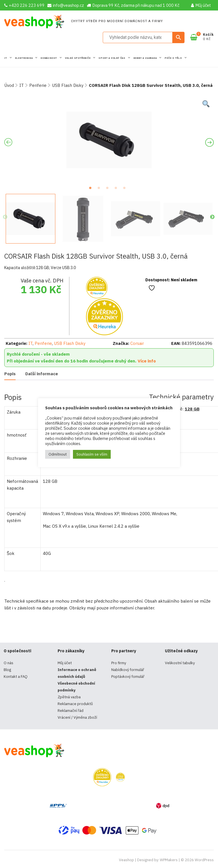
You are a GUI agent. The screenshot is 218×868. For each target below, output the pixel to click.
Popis (10, 374)
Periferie (38, 85)
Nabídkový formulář (128, 670)
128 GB (192, 409)
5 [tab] (126, 190)
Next (212, 217)
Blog (7, 670)
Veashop (126, 860)
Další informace (42, 374)
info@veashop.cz (66, 5)
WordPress (204, 860)
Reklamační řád (71, 711)
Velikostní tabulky (180, 663)
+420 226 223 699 (24, 5)
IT (6, 58)
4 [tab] (118, 190)
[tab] (10, 374)
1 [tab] (92, 190)
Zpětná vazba (69, 697)
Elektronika (24, 58)
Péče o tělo (174, 58)
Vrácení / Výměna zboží (77, 717)
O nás (9, 663)
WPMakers (169, 860)
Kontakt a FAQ (16, 677)
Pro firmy (119, 663)
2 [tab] (100, 190)
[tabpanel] (109, 140)
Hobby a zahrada (146, 58)
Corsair (137, 343)
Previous (5, 217)
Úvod (9, 85)
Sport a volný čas (112, 58)
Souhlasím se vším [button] (92, 454)
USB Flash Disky (68, 85)
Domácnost (49, 58)
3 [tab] (109, 190)
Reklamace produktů (75, 704)
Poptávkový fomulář (128, 677)
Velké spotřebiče (78, 58)
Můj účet (201, 5)
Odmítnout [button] (58, 454)
